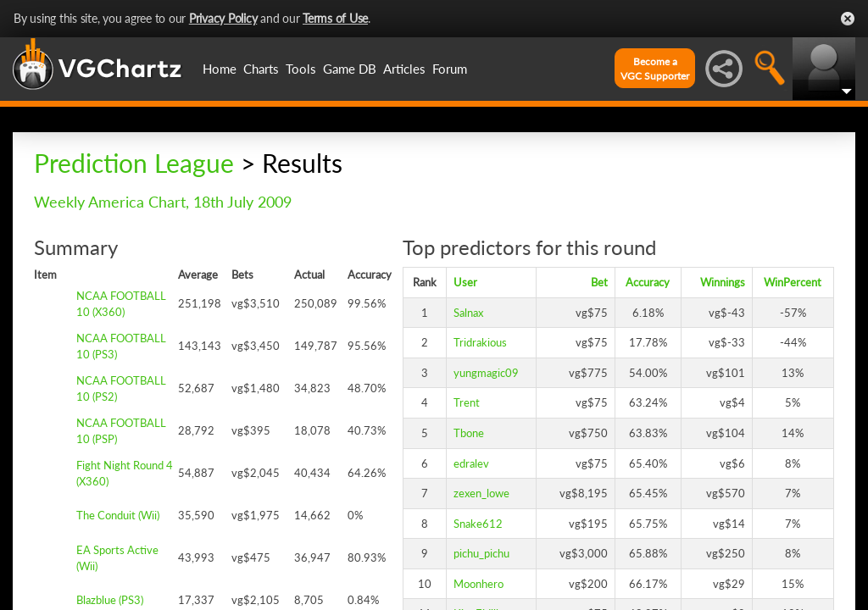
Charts (261, 69)
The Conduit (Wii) (118, 515)
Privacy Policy (223, 18)
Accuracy (648, 282)
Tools (301, 69)
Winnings (723, 282)
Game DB (350, 69)
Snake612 (478, 524)
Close (848, 19)
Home (220, 69)
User (465, 282)
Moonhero (479, 584)
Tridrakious (480, 342)
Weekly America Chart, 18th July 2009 (163, 202)
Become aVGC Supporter (655, 69)
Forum (450, 69)
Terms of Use (335, 18)
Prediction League (134, 163)
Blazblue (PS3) (110, 600)
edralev (471, 463)
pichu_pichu (481, 553)
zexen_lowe (481, 493)
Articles (404, 69)
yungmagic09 (486, 373)
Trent (467, 402)
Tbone (469, 433)
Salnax (468, 313)
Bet (599, 282)
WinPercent (793, 282)
